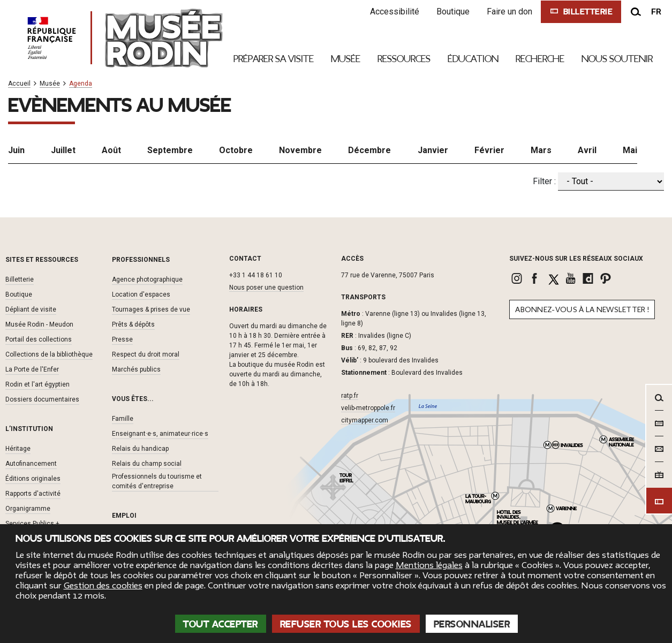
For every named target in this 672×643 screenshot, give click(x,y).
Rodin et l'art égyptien (37, 384)
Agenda (81, 84)
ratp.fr (350, 396)
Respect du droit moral (146, 354)
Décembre (369, 150)
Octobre (236, 150)
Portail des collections (39, 339)
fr (656, 12)
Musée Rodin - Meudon (39, 324)
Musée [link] (346, 59)
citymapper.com (365, 420)
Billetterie (20, 279)
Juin (16, 150)
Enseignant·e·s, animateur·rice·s (160, 433)
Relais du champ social (147, 463)
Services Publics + (32, 523)
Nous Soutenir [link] (617, 59)
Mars (541, 150)
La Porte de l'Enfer (32, 369)
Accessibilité (393, 12)
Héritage (18, 448)
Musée (50, 84)
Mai (630, 150)
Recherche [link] (540, 59)
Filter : (544, 181)
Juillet (63, 150)
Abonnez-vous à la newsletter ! (582, 310)
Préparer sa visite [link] (274, 59)
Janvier (433, 150)
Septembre (170, 150)
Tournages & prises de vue (151, 309)
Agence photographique (147, 279)
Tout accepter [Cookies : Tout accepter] (221, 624)
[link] (518, 278)
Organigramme (28, 508)
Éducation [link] (473, 59)
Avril (587, 150)
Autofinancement (31, 463)
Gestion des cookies (103, 586)
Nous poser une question (266, 288)
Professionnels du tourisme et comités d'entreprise (157, 481)
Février (489, 150)
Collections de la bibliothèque (49, 354)
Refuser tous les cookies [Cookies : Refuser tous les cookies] (346, 624)
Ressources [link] (404, 59)
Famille (123, 418)
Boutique (451, 12)
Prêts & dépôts (133, 324)
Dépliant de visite (31, 309)
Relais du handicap (140, 448)
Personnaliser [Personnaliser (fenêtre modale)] (472, 624)
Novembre (300, 150)
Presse (122, 339)
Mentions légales (429, 565)
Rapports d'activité (33, 493)
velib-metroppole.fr (368, 408)
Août (111, 150)
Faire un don (508, 12)
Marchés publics (136, 369)
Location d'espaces (141, 294)
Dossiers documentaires (42, 399)
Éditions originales (33, 478)
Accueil (19, 84)
